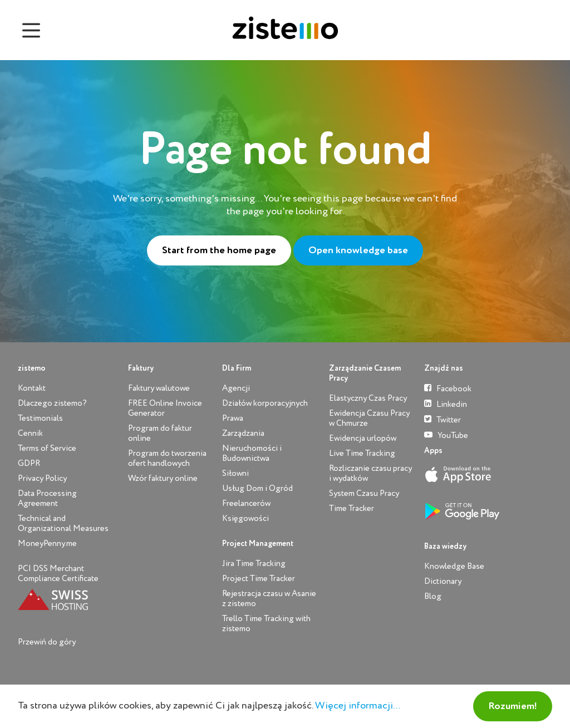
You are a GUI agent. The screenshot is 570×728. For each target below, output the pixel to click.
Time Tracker (352, 508)
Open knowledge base (358, 250)
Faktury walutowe (159, 388)
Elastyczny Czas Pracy (368, 398)
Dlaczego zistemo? (52, 403)
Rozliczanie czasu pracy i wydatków (370, 473)
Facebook (448, 388)
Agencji (236, 388)
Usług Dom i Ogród (257, 488)
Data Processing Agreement (47, 498)
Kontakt (32, 388)
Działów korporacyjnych (265, 403)
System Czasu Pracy (364, 493)
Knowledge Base (454, 566)
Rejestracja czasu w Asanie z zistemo (269, 599)
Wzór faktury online (163, 478)
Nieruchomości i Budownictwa (252, 453)
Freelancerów (246, 503)
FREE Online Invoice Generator (165, 408)
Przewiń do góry (47, 642)
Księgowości (245, 518)
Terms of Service (47, 448)
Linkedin (446, 404)
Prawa (233, 418)
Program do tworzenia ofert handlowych (167, 458)
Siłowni (235, 473)
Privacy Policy (42, 478)
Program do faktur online (160, 433)
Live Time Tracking (362, 453)
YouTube (446, 435)
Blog (433, 596)
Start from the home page (219, 250)
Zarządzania (243, 433)
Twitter (443, 419)
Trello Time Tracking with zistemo (266, 624)
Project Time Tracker (259, 579)
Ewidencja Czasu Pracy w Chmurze (369, 418)
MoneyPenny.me (47, 543)
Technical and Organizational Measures (63, 523)
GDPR (29, 463)
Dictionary (443, 581)
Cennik (30, 433)
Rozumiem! (513, 706)
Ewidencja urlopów (363, 438)
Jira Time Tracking (254, 564)
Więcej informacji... (358, 706)
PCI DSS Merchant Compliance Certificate (58, 574)
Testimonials (40, 418)
